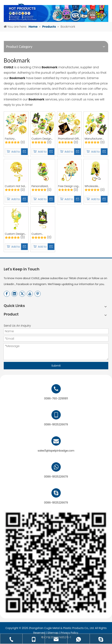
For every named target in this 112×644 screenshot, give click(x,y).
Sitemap (53, 633)
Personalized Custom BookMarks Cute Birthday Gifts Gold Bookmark (42, 186)
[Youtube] (30, 294)
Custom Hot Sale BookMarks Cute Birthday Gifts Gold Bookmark (16, 186)
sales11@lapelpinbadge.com (56, 451)
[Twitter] (22, 294)
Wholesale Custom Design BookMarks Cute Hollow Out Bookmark (95, 186)
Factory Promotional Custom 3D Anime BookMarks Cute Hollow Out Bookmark (15, 139)
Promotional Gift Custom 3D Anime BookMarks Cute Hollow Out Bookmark (68, 139)
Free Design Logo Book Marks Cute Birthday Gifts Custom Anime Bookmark (69, 186)
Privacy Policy (69, 633)
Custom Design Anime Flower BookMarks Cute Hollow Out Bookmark (42, 139)
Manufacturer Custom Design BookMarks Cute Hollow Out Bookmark (95, 139)
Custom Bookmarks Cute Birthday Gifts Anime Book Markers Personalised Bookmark (42, 234)
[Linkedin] (14, 294)
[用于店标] (56, 563)
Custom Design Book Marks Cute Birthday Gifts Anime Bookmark (16, 234)
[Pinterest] (38, 294)
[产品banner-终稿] (56, 13)
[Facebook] (7, 294)
